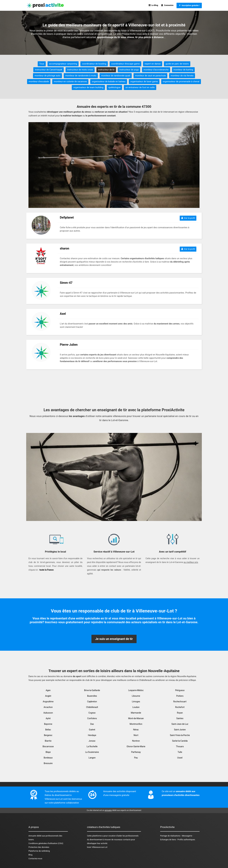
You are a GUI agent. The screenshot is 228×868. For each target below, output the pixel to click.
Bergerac (48, 735)
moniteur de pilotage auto (47, 76)
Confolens (92, 718)
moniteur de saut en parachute (150, 76)
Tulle (180, 752)
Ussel (180, 758)
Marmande (136, 713)
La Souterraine (92, 752)
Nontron (136, 741)
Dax (92, 724)
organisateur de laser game (144, 81)
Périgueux (180, 690)
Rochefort (180, 707)
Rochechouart (180, 702)
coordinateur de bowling (94, 64)
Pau (136, 758)
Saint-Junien (180, 730)
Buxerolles (92, 696)
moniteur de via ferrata (182, 76)
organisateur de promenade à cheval (181, 81)
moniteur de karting (183, 70)
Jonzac (92, 741)
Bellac (48, 730)
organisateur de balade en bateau (109, 81)
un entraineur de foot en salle (140, 87)
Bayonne (48, 724)
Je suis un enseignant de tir (114, 639)
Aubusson (48, 713)
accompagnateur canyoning (63, 64)
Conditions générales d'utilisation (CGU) (46, 843)
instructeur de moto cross (80, 70)
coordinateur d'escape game (125, 64)
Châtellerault (92, 707)
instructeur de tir (106, 70)
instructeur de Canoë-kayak (49, 70)
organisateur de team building (88, 87)
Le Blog (153, 5)
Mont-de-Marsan (136, 718)
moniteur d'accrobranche (156, 70)
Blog (30, 855)
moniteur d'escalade (39, 81)
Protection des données (39, 847)
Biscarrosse (48, 746)
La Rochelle (92, 746)
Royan (180, 713)
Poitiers (180, 696)
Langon (92, 758)
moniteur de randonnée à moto (81, 76)
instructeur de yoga (129, 70)
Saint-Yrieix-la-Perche (180, 735)
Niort (136, 735)
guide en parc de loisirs (177, 64)
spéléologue (114, 87)
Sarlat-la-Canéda (180, 741)
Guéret (92, 730)
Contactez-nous (35, 859)
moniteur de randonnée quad (116, 76)
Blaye (48, 752)
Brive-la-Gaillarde (92, 690)
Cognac (92, 713)
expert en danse (153, 64)
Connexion (167, 5)
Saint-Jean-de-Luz (180, 724)
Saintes (180, 718)
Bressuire (48, 763)
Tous (42, 64)
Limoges (136, 702)
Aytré (48, 718)
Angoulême (48, 702)
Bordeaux (48, 758)
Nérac (136, 730)
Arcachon (48, 707)
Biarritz (48, 741)
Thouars (180, 746)
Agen (48, 690)
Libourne (136, 696)
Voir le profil (188, 218)
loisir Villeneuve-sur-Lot (97, 847)
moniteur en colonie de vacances (70, 81)
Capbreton (92, 702)
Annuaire (32, 836)
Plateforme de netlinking (39, 851)
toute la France (47, 570)
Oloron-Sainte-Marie (136, 746)
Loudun (136, 707)
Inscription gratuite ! (189, 5)
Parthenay (136, 752)
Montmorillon (136, 724)
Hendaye (92, 735)
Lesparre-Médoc (136, 690)
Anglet (48, 696)
